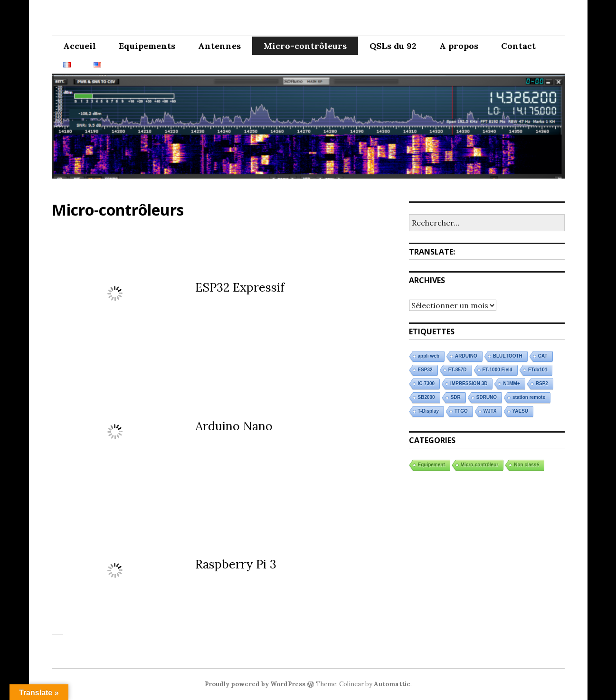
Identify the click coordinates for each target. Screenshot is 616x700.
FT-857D (458, 370)
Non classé (526, 465)
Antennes (219, 46)
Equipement (431, 465)
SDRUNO (487, 397)
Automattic (392, 684)
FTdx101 (538, 370)
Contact (518, 46)
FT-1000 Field (498, 370)
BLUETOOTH (508, 356)
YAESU (521, 411)
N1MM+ (511, 383)
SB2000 (426, 397)
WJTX (490, 411)
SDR (456, 397)
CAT (543, 356)
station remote (529, 397)
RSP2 (542, 383)
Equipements (147, 46)
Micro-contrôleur (479, 465)
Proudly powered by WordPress (255, 684)
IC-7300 (426, 383)
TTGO (461, 411)
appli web (429, 356)
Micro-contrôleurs (305, 46)
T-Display (428, 411)
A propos (459, 46)
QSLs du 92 (393, 46)
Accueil (80, 46)
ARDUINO (466, 356)
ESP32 (425, 370)
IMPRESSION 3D (469, 383)
